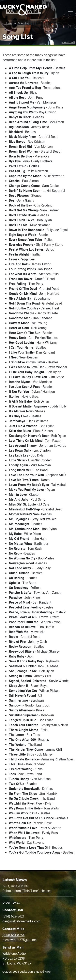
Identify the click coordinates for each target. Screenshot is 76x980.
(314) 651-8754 (13, 935)
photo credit (68, 42)
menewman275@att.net (20, 940)
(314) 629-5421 (13, 916)
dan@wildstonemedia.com (21, 921)
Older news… (11, 902)
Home (8, 23)
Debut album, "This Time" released (27, 891)
